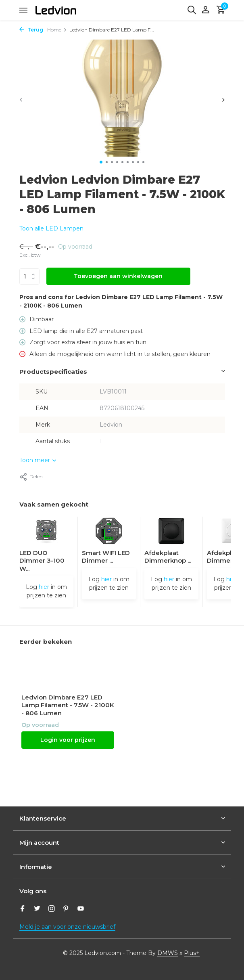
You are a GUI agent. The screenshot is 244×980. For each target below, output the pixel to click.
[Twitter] (37, 909)
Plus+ (192, 953)
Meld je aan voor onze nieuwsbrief (67, 927)
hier (44, 587)
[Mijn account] (205, 10)
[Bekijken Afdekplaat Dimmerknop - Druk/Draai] (171, 533)
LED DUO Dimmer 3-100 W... (42, 561)
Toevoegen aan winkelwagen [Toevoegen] (118, 276)
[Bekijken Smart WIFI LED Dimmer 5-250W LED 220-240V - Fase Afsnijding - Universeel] (109, 533)
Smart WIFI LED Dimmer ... (106, 557)
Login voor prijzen (68, 740)
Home (57, 30)
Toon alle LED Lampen (51, 228)
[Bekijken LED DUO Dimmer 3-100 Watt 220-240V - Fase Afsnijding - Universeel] (46, 533)
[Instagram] (52, 909)
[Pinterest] (66, 909)
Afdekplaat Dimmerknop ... (168, 557)
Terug (31, 30)
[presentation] (21, 99)
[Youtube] (81, 909)
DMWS (168, 953)
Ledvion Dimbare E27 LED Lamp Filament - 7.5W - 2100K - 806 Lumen (68, 705)
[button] (101, 162)
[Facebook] (23, 909)
